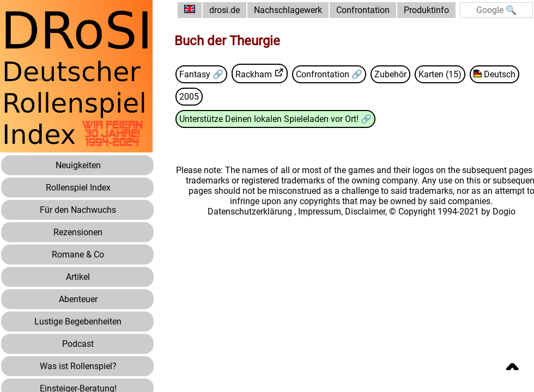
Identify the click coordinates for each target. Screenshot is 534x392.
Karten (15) (440, 74)
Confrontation (363, 10)
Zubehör (390, 74)
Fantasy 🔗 (201, 74)
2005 (189, 97)
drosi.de (224, 10)
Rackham (254, 74)
